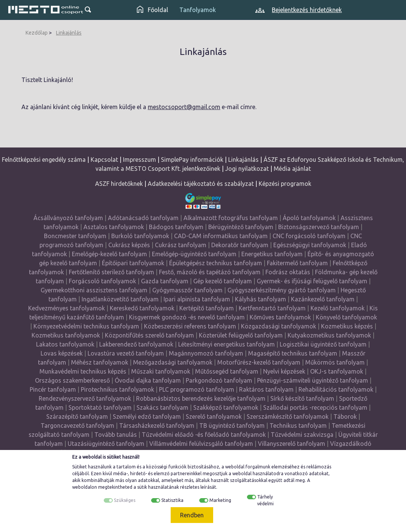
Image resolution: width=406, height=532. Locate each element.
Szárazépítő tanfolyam (77, 416)
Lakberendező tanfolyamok (136, 344)
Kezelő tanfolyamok (338, 308)
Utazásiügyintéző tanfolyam (106, 444)
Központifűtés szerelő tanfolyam (149, 335)
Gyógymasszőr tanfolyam (187, 290)
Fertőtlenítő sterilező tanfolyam (111, 272)
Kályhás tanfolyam (261, 299)
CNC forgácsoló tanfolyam (309, 236)
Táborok (345, 416)
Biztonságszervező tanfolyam (319, 227)
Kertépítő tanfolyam (207, 308)
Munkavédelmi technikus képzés (83, 371)
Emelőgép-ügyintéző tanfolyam (194, 254)
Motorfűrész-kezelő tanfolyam (259, 362)
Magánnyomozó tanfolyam (206, 353)
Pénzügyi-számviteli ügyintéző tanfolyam (313, 380)
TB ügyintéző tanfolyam (232, 426)
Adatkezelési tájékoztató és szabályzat (201, 184)
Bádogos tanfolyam (176, 227)
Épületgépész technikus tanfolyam (216, 263)
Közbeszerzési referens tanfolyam (190, 326)
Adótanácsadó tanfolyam (143, 218)
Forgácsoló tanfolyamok (102, 281)
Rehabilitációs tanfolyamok (336, 389)
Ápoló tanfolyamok (309, 218)
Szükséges (125, 500)
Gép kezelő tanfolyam (223, 281)
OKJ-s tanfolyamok (337, 371)
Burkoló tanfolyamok (140, 236)
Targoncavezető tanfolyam (77, 426)
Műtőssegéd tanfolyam (227, 371)
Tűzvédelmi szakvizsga (302, 435)
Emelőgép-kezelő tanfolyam (109, 254)
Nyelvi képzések (284, 371)
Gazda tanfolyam (165, 281)
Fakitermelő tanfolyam (297, 263)
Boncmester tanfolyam (75, 236)
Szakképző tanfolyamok (226, 407)
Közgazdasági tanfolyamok (279, 326)
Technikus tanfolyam (298, 426)
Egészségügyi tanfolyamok (310, 245)
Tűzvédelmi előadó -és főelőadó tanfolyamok (204, 435)
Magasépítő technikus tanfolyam (293, 353)
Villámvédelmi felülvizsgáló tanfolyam (201, 444)
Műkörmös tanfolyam (335, 362)
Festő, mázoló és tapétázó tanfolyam (210, 272)
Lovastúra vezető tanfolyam (126, 353)
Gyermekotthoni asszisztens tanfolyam (94, 290)
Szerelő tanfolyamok (214, 416)
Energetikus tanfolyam (272, 254)
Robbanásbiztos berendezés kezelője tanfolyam (201, 398)
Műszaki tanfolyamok (161, 371)
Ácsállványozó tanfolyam (68, 218)
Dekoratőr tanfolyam (240, 245)
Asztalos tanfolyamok (114, 227)
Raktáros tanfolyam (266, 389)
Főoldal (152, 10)
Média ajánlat (292, 169)
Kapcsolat (104, 160)
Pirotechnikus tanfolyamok (117, 389)
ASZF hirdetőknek (119, 184)
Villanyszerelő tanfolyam (292, 444)
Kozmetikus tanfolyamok (66, 335)
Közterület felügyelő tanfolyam (241, 335)
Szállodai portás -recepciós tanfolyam (316, 407)
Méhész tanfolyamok (100, 362)
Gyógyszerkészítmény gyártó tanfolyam (282, 290)
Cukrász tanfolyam (181, 245)
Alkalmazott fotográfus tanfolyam (231, 218)
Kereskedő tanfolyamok (142, 308)
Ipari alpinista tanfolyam (197, 299)
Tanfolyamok (198, 10)
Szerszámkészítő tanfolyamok (288, 416)
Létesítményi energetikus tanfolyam (226, 344)
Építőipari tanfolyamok (133, 263)
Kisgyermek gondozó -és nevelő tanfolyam (187, 317)
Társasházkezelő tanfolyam (158, 426)
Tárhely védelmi (265, 500)
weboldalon (85, 487)
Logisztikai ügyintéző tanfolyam (323, 344)
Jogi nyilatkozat (247, 169)
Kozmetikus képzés (347, 326)
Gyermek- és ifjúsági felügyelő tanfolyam (312, 281)
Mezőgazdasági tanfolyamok (173, 362)
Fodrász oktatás (288, 272)
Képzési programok (285, 184)
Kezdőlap (37, 33)
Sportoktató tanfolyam (100, 407)
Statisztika (172, 500)
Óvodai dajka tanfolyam (148, 380)
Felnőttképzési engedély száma (44, 160)
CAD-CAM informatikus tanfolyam (222, 236)
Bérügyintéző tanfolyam (241, 227)
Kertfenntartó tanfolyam (272, 308)
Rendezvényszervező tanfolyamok (85, 398)
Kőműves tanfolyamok (280, 317)
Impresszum (139, 160)
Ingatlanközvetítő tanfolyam (120, 299)
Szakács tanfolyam (162, 407)
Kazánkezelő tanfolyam (323, 299)
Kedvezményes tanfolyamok (67, 308)
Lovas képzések (62, 353)
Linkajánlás (69, 33)
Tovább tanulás (116, 435)
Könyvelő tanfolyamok (346, 317)
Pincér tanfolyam (53, 389)
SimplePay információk (192, 160)
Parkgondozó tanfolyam (219, 380)
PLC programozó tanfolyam (197, 389)
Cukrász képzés (129, 245)
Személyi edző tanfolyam (147, 416)
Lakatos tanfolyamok (65, 344)
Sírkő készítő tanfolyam (302, 398)
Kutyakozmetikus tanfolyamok (329, 335)
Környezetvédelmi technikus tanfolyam (86, 326)
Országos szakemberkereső (72, 380)
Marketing (220, 500)
